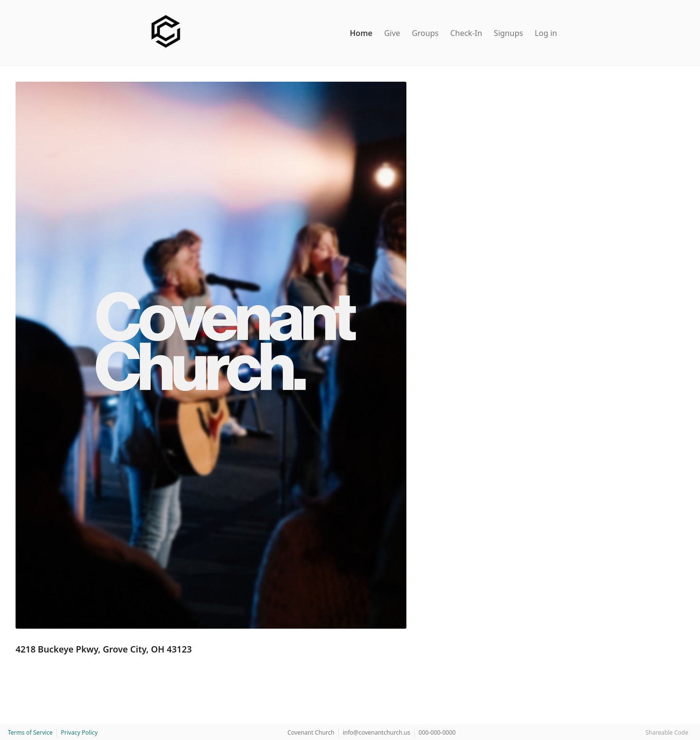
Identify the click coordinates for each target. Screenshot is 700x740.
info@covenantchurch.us (376, 732)
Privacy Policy (79, 732)
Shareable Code (667, 732)
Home (361, 33)
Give (392, 33)
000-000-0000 (437, 732)
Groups (425, 33)
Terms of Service (30, 732)
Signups (508, 33)
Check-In (466, 33)
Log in (546, 33)
